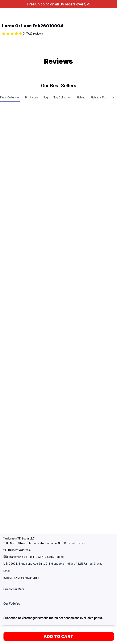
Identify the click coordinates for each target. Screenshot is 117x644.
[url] (21, 578)
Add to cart (59, 636)
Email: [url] (7, 571)
